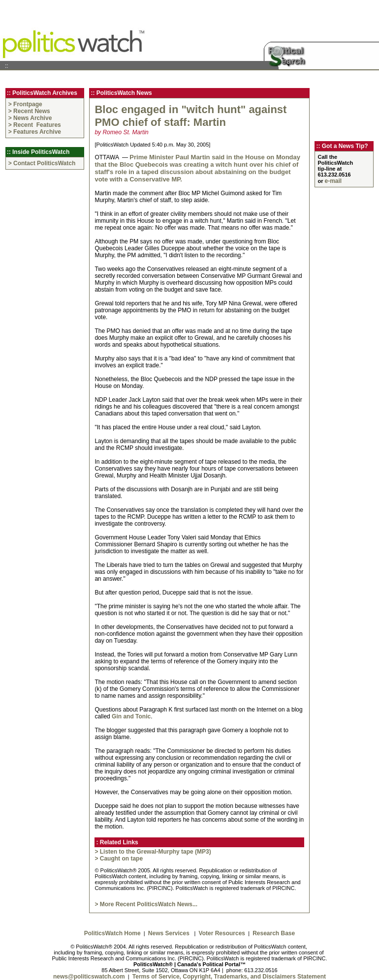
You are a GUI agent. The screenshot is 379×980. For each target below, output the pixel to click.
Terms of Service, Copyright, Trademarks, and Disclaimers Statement (229, 977)
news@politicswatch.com (89, 977)
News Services (171, 933)
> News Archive (30, 118)
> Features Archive (35, 132)
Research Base (274, 933)
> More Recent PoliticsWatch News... (146, 904)
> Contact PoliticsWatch (42, 163)
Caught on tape (121, 859)
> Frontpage (25, 104)
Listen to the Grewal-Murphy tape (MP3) (156, 852)
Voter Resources (222, 933)
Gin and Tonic (131, 716)
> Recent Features (35, 125)
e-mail (333, 181)
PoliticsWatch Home (112, 933)
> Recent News (29, 111)
